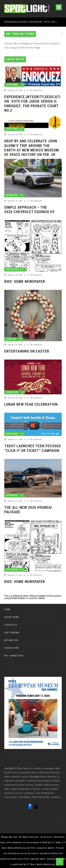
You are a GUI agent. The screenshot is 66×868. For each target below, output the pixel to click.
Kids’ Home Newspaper (25, 282)
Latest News (12, 85)
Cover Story (12, 392)
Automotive (12, 195)
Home (7, 610)
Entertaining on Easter (27, 351)
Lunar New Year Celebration (31, 404)
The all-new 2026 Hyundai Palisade (28, 510)
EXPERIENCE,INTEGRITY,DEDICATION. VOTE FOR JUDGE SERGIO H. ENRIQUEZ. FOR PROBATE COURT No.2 (32, 22)
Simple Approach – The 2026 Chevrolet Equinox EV (29, 210)
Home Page (33, 47)
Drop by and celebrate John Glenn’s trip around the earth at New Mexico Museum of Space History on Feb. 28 (32, 148)
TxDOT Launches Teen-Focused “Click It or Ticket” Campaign (33, 448)
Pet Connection (14, 656)
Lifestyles (11, 339)
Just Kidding (12, 269)
